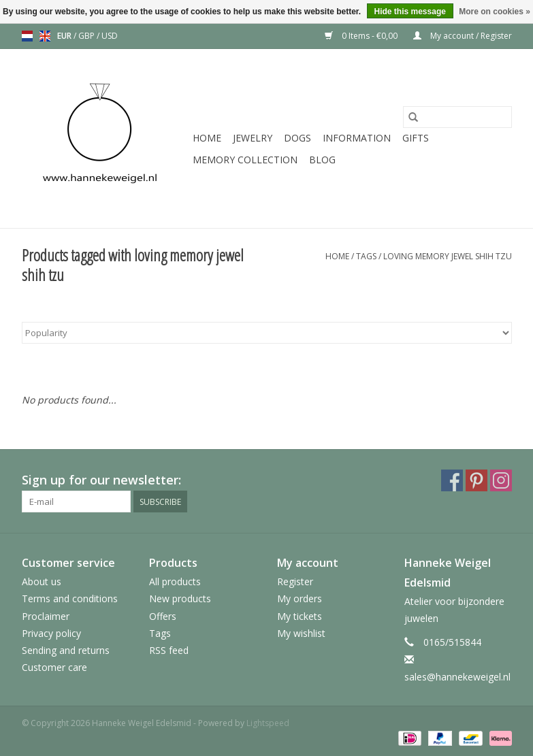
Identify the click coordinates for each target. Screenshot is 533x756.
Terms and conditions (70, 598)
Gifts (416, 138)
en (45, 36)
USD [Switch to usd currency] (110, 36)
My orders (300, 598)
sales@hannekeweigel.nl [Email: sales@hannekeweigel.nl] (457, 677)
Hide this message (410, 12)
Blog (322, 160)
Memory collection (245, 160)
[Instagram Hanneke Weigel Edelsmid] (501, 480)
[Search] (457, 117)
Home (207, 138)
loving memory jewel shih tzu (448, 256)
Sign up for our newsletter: (101, 480)
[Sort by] (267, 333)
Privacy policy (51, 633)
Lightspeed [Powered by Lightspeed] (268, 723)
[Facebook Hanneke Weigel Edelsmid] (452, 480)
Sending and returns (66, 650)
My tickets (300, 616)
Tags (366, 256)
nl (27, 36)
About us (42, 581)
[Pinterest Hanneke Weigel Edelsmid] (477, 480)
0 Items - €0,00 (362, 36)
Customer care (54, 667)
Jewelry (253, 138)
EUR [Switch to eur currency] (65, 36)
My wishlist (301, 633)
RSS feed (169, 650)
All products (175, 581)
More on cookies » (495, 12)
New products (180, 598)
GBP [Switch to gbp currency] (87, 36)
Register (295, 581)
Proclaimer (46, 616)
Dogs (297, 138)
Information (357, 138)
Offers (163, 616)
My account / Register (463, 36)
